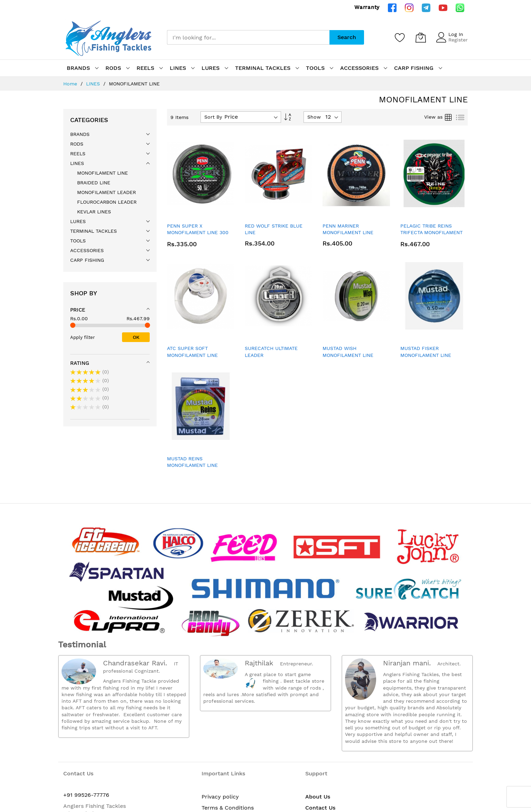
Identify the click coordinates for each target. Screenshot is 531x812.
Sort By (213, 117)
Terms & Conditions (228, 808)
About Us (318, 797)
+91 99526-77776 (86, 795)
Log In (456, 34)
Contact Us (320, 808)
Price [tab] (78, 310)
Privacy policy (220, 797)
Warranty (367, 7)
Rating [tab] (80, 363)
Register (458, 40)
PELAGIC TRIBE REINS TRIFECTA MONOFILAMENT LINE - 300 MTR (431, 233)
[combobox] (248, 37)
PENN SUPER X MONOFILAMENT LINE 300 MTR (198, 233)
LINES (94, 84)
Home (71, 84)
